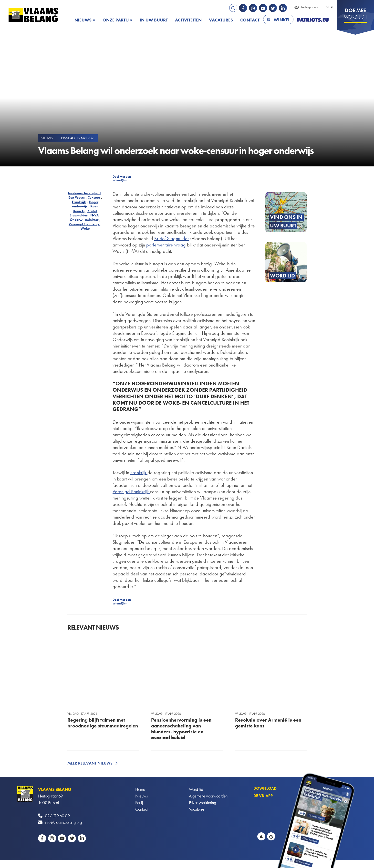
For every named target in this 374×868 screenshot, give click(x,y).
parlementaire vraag (166, 245)
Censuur (94, 197)
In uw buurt (154, 20)
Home (140, 789)
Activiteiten (188, 20)
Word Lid (196, 789)
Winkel (282, 20)
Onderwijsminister (84, 220)
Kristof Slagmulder (83, 213)
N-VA (94, 215)
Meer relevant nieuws (90, 763)
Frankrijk (79, 202)
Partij (139, 802)
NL (328, 7)
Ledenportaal (310, 7)
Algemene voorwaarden (208, 796)
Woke (85, 228)
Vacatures (221, 20)
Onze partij (116, 20)
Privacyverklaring (203, 802)
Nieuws (83, 20)
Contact (250, 20)
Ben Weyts (77, 197)
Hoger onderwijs (85, 204)
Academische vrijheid (84, 193)
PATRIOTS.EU (313, 20)
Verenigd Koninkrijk (84, 224)
